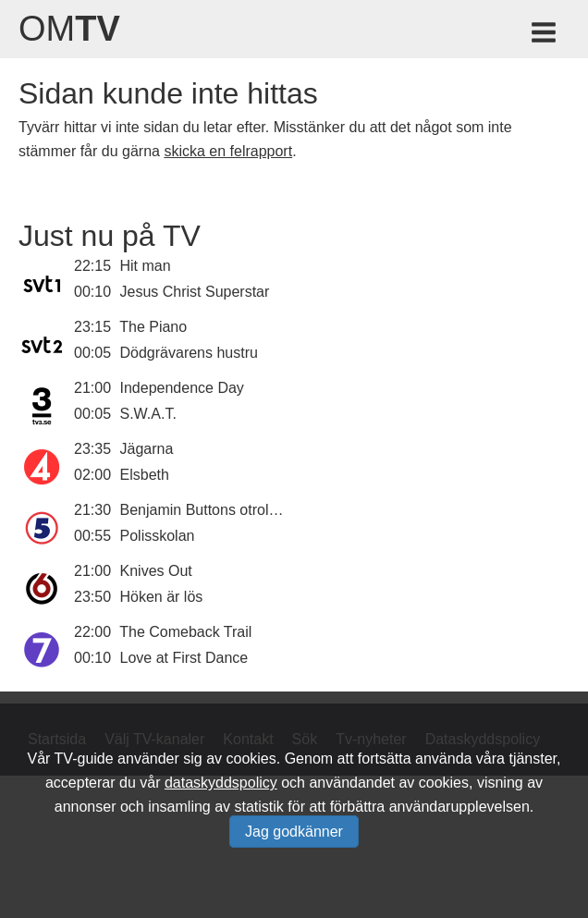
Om (69, 29)
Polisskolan (158, 536)
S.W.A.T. (148, 414)
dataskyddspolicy (221, 783)
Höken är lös (162, 597)
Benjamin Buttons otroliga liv (214, 510)
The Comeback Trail (185, 632)
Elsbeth (145, 475)
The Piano (153, 327)
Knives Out (156, 571)
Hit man (146, 266)
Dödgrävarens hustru (189, 353)
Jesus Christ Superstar (195, 292)
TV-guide (84, 759)
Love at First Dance (184, 658)
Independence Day (182, 388)
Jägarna (147, 449)
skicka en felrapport (228, 151)
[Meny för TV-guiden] (545, 36)
